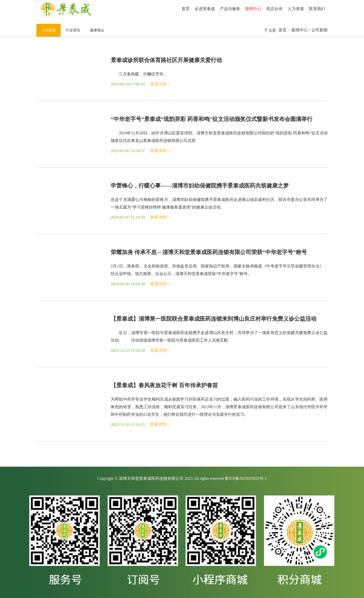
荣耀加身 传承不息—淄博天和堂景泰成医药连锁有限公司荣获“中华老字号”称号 (209, 252)
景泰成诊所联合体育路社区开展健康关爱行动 (166, 60)
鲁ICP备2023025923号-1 (246, 478)
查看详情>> (161, 84)
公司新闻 (320, 30)
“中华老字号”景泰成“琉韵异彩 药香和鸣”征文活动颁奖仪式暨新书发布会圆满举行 (212, 119)
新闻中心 (300, 30)
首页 (283, 30)
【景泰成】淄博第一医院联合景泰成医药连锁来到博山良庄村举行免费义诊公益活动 (214, 319)
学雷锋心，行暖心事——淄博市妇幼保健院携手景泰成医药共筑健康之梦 (200, 186)
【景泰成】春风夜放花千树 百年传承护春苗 (164, 385)
